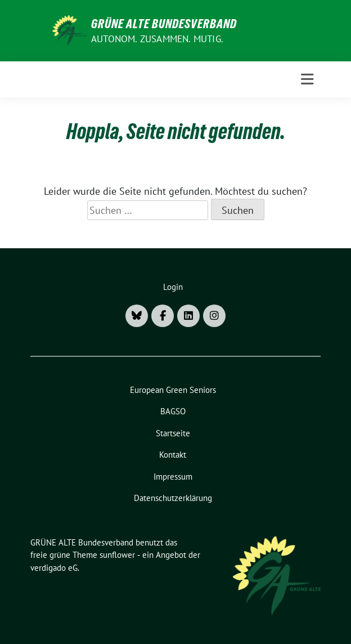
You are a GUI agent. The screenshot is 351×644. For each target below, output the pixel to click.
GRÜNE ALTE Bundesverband (164, 24)
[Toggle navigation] (307, 79)
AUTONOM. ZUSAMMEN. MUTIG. (157, 39)
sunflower (117, 555)
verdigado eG (54, 568)
